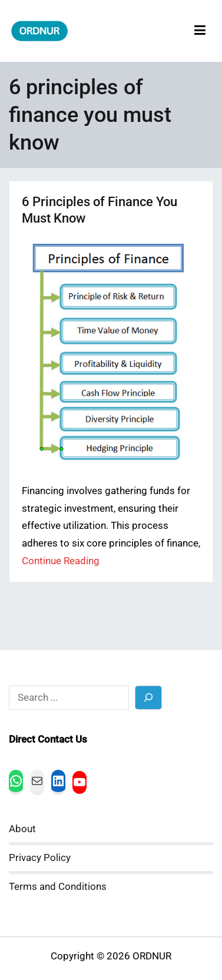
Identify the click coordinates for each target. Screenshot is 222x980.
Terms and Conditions (58, 887)
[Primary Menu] (200, 31)
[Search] (149, 698)
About (22, 829)
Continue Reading (61, 561)
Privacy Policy (40, 858)
